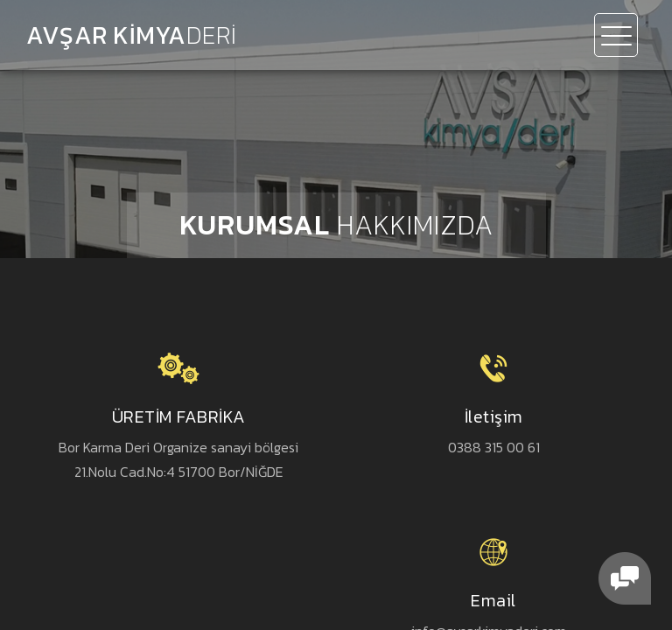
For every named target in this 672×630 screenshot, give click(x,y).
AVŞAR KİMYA (132, 35)
